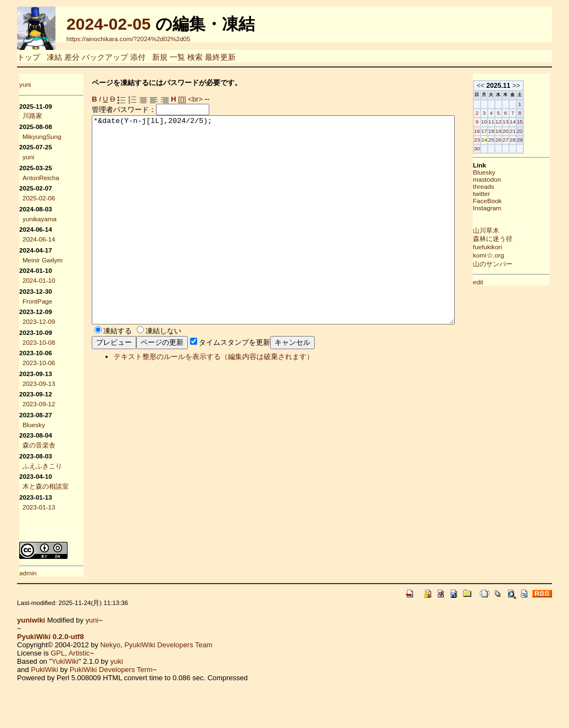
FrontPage (37, 301)
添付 (138, 57)
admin (28, 573)
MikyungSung (42, 136)
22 (548, 131)
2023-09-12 (39, 404)
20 (534, 131)
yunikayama (40, 219)
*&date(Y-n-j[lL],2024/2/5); (295, 240)
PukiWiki (44, 670)
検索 (195, 57)
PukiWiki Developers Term (111, 670)
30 (505, 149)
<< (509, 86)
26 (526, 140)
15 (548, 122)
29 (548, 140)
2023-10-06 (39, 363)
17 (512, 131)
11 (519, 122)
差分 (72, 57)
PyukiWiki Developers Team (168, 645)
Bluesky (34, 425)
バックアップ (105, 57)
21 (541, 131)
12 (526, 122)
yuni (25, 84)
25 (519, 140)
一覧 (177, 57)
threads (512, 186)
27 (534, 140)
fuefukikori (515, 247)
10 (512, 122)
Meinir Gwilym (43, 260)
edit (506, 282)
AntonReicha (41, 178)
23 (505, 140)
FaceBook (515, 201)
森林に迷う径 (521, 239)
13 (534, 122)
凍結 (54, 57)
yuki (117, 661)
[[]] (182, 99)
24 (512, 140)
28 (541, 140)
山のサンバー (521, 264)
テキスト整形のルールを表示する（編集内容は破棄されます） (214, 398)
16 (505, 131)
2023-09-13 (39, 383)
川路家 (32, 116)
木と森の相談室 (46, 486)
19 (526, 131)
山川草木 (514, 230)
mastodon (515, 179)
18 (519, 131)
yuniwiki (31, 620)
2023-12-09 (39, 321)
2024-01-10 (39, 280)
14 (541, 122)
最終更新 (220, 57)
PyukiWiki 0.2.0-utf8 (51, 637)
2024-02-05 (108, 24)
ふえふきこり (42, 466)
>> (544, 86)
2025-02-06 (39, 198)
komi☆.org (517, 255)
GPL (58, 653)
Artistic (79, 653)
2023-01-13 (39, 507)
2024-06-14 (39, 239)
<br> (195, 99)
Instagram (515, 208)
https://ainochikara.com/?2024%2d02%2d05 (128, 39)
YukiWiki (65, 661)
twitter (509, 194)
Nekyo (110, 645)
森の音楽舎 (39, 445)
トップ (29, 57)
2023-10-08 (39, 342)
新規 (160, 57)
